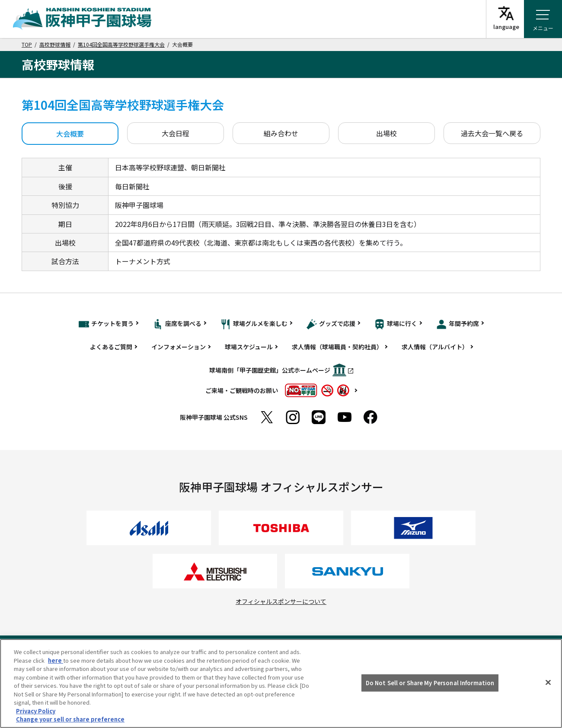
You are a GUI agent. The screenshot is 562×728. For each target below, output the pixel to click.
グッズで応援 (331, 324)
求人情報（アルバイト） (435, 347)
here (56, 660)
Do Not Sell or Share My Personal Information (430, 683)
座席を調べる (177, 324)
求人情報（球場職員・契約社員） (337, 347)
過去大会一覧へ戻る (492, 133)
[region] (281, 683)
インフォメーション (179, 347)
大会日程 (176, 133)
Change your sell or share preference (70, 719)
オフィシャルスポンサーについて (281, 601)
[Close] (548, 683)
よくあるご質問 (111, 347)
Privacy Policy (36, 711)
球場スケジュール (249, 347)
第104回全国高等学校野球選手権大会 (121, 44)
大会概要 (70, 134)
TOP (27, 44)
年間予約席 (458, 324)
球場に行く (396, 324)
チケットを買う (106, 324)
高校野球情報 (55, 44)
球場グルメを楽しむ (254, 324)
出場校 (386, 133)
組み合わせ (281, 133)
